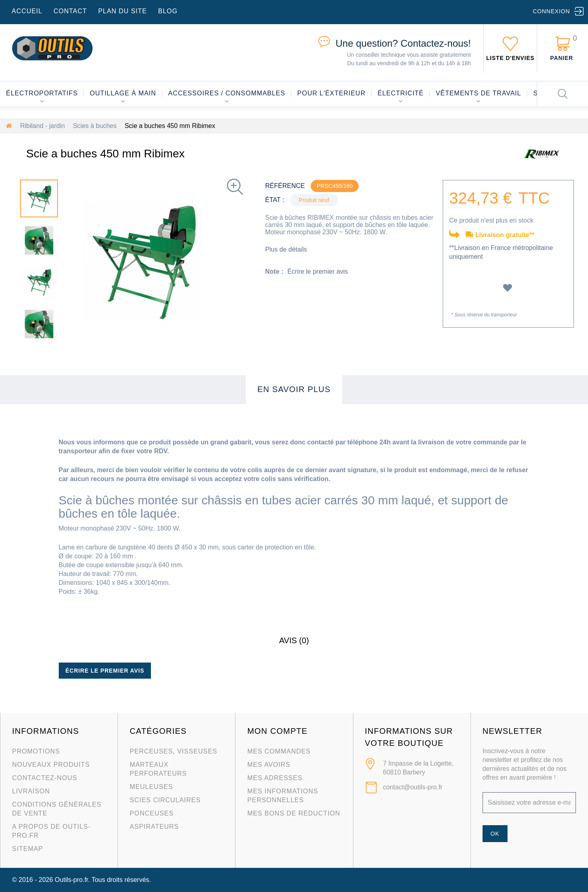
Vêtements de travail (479, 93)
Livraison (31, 791)
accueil (27, 11)
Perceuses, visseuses (173, 751)
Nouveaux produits (51, 765)
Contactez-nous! (403, 43)
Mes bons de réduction (294, 813)
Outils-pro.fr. (72, 880)
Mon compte (277, 731)
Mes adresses (275, 778)
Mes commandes (279, 751)
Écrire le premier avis (318, 272)
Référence (285, 186)
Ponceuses (152, 813)
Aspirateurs (154, 827)
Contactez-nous (45, 778)
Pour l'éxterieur (332, 93)
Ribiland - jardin (42, 126)
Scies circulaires (165, 800)
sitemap (28, 849)
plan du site (123, 11)
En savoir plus (294, 389)
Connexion (551, 11)
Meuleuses (151, 787)
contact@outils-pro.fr (413, 787)
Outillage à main (123, 93)
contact (70, 11)
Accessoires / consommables (227, 93)
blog (168, 11)
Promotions (36, 751)
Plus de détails (286, 249)
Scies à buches (95, 126)
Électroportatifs (42, 93)
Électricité (401, 93)
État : (275, 200)
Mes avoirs (269, 765)
